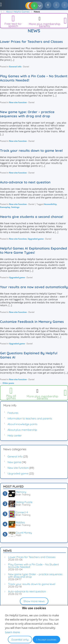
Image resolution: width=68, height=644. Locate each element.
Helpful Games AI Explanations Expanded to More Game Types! (33, 250)
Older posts (7, 383)
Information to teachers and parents (30, 418)
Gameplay (5, 207)
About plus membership (22, 430)
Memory (21, 492)
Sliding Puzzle (24, 502)
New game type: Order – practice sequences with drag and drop (27, 114)
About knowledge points (22, 424)
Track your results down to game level (31, 151)
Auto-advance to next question (25, 182)
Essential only (20, 640)
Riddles (20, 522)
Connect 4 (22, 512)
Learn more (12, 632)
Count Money (24, 533)
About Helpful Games (18, 12)
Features (13, 413)
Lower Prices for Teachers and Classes (31, 42)
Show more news (34, 601)
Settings (15, 207)
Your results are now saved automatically (34, 287)
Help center (15, 435)
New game (14, 462)
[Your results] (41, 6)
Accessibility (50, 204)
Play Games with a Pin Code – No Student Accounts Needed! (34, 78)
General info (15, 67)
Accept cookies (47, 640)
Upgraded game (36, 239)
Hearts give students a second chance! (32, 217)
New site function (18, 102)
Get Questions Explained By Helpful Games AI (29, 355)
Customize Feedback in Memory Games (32, 322)
